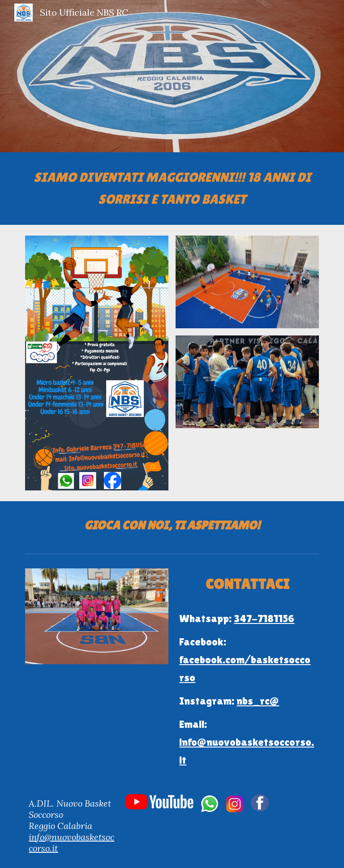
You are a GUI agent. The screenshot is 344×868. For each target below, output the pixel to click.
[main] (172, 189)
